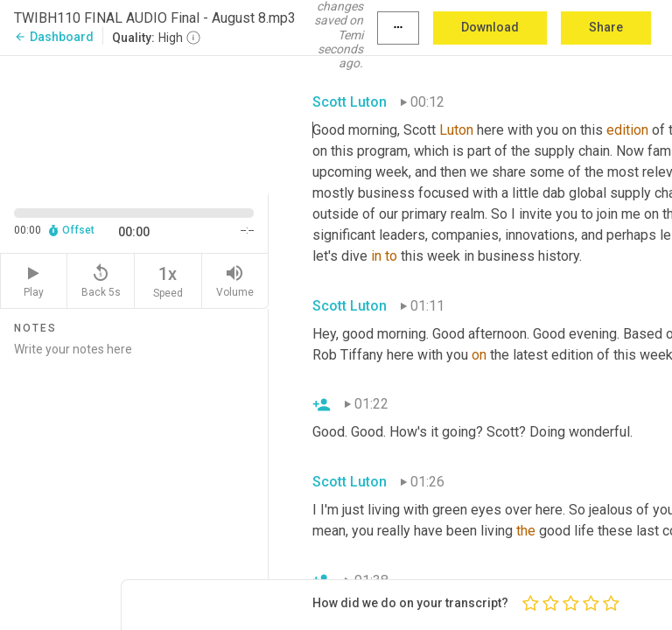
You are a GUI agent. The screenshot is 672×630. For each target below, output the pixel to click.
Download (490, 27)
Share (606, 27)
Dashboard (54, 37)
